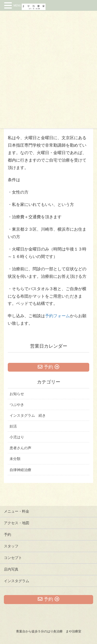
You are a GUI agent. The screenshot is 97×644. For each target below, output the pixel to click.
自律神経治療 (20, 470)
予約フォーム (57, 316)
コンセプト (13, 558)
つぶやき (17, 405)
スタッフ (11, 546)
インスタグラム (17, 581)
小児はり (17, 437)
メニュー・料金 (17, 511)
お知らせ (17, 394)
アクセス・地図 (17, 523)
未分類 (15, 459)
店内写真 (11, 569)
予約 (8, 534)
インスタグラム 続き (28, 415)
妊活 (13, 426)
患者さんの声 (20, 448)
